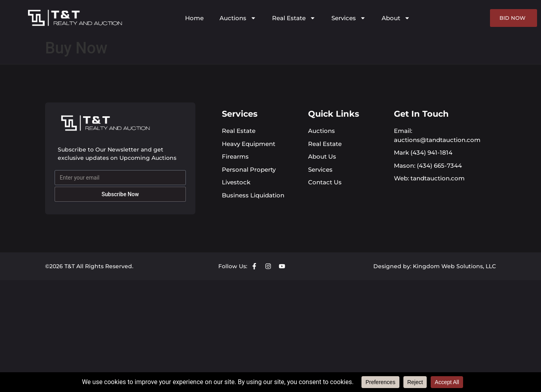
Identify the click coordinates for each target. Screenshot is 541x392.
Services (349, 18)
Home (194, 18)
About (396, 18)
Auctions (238, 18)
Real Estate (294, 18)
